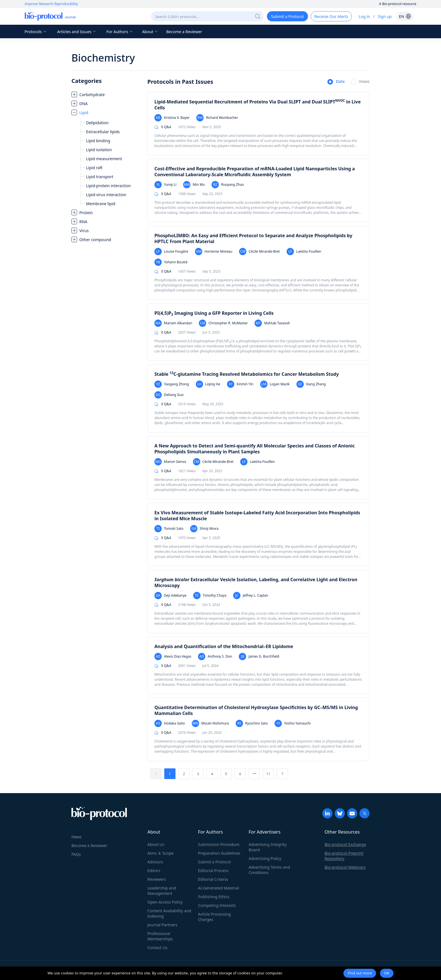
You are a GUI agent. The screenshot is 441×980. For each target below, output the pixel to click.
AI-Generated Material (219, 888)
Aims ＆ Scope (160, 853)
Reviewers (157, 879)
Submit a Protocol (214, 862)
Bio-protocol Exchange (345, 844)
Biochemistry (103, 58)
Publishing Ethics (214, 897)
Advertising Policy (265, 858)
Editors (154, 871)
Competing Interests (217, 905)
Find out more (360, 973)
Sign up (385, 16)
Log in (364, 16)
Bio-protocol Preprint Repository (344, 856)
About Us (156, 844)
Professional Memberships (160, 936)
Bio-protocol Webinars (345, 867)
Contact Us (157, 948)
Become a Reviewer (184, 32)
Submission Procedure (219, 844)
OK (387, 973)
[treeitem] (107, 94)
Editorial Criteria (213, 879)
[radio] (336, 82)
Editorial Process (213, 871)
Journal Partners (162, 925)
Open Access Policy (165, 902)
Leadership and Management (162, 891)
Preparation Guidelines (219, 853)
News (76, 837)
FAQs (76, 854)
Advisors (155, 862)
